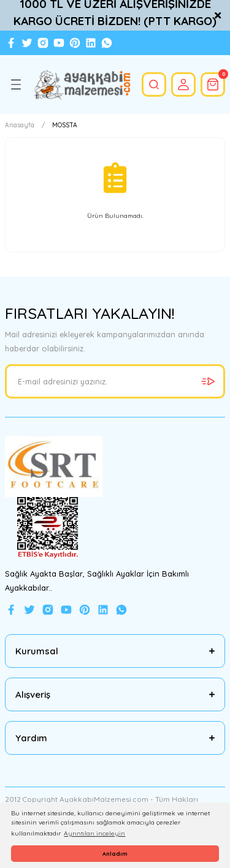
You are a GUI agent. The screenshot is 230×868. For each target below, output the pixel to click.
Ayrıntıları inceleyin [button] (94, 833)
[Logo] (82, 84)
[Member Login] (183, 84)
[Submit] (208, 381)
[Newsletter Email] (115, 381)
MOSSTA (65, 125)
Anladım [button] (115, 854)
